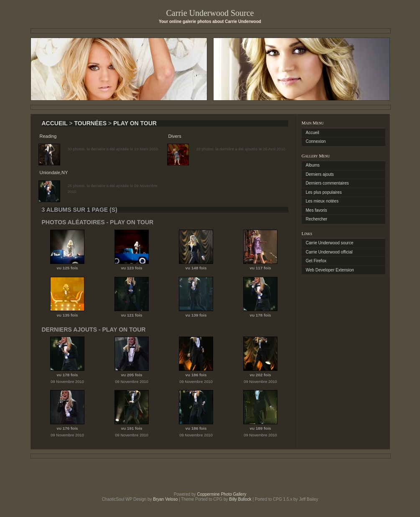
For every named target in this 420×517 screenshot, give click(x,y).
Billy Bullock (240, 499)
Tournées (90, 123)
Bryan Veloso (165, 499)
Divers (175, 136)
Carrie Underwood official (329, 252)
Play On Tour (135, 123)
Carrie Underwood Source (210, 13)
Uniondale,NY (54, 172)
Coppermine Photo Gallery (221, 494)
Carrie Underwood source (330, 243)
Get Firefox (316, 261)
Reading (48, 136)
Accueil (55, 123)
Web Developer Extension (330, 270)
